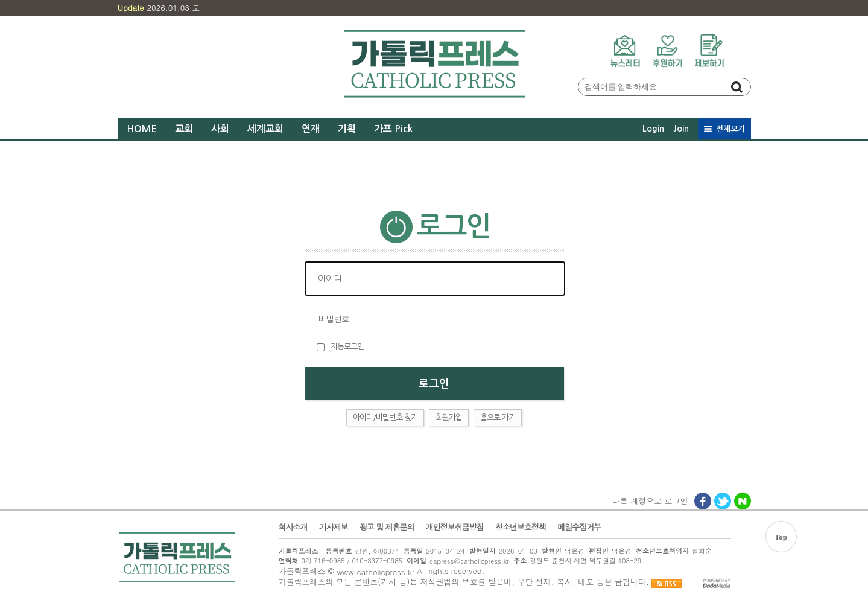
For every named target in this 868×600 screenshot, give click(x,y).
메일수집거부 (579, 527)
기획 (347, 129)
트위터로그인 (723, 502)
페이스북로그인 (703, 502)
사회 (220, 129)
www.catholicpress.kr (375, 572)
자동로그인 (347, 347)
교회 (184, 129)
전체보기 (730, 129)
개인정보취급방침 (455, 527)
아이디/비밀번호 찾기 (385, 417)
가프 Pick (393, 129)
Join (681, 129)
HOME (142, 129)
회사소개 (293, 527)
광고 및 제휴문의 (387, 527)
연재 (311, 129)
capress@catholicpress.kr (469, 561)
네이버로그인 (743, 502)
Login (653, 129)
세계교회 (265, 129)
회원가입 (449, 417)
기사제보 (334, 527)
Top (781, 537)
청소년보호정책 (521, 527)
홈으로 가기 (498, 417)
